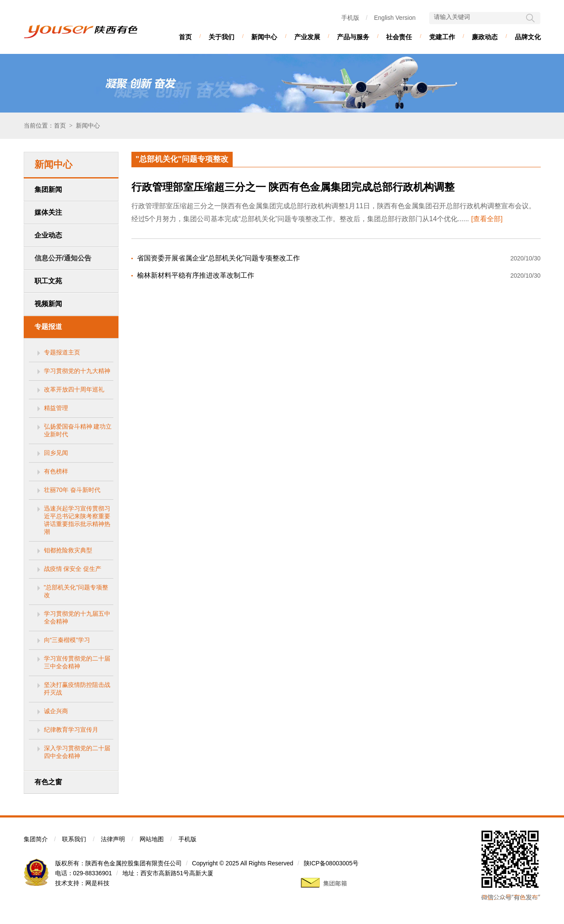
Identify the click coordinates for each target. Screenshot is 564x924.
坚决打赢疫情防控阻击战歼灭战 (77, 689)
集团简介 (36, 839)
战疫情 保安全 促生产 (73, 569)
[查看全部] (487, 219)
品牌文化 (528, 37)
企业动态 (48, 235)
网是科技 (97, 883)
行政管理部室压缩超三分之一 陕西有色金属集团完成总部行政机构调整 (293, 187)
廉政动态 (485, 37)
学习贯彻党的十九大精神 (77, 371)
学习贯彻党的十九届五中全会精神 (77, 617)
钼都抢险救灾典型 (68, 550)
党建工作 (442, 37)
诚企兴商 (56, 711)
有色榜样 (56, 471)
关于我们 (221, 37)
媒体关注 (48, 212)
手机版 (350, 18)
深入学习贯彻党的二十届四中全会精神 (77, 752)
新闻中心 (264, 37)
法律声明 (113, 839)
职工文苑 (48, 281)
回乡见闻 (56, 453)
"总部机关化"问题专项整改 (76, 591)
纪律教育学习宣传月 (71, 730)
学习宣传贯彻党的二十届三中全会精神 (77, 662)
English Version (395, 18)
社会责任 (399, 37)
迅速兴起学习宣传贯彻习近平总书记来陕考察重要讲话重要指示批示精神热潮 (77, 520)
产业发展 (307, 37)
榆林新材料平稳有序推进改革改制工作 (196, 275)
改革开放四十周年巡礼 (74, 389)
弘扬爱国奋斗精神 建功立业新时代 (78, 430)
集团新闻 (48, 189)
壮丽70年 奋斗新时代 (72, 490)
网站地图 (152, 839)
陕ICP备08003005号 (331, 863)
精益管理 (56, 408)
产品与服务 (353, 37)
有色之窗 (48, 782)
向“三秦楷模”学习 (67, 640)
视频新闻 (48, 304)
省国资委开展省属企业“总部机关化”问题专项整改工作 (219, 258)
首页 (185, 37)
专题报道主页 (62, 352)
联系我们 (74, 839)
